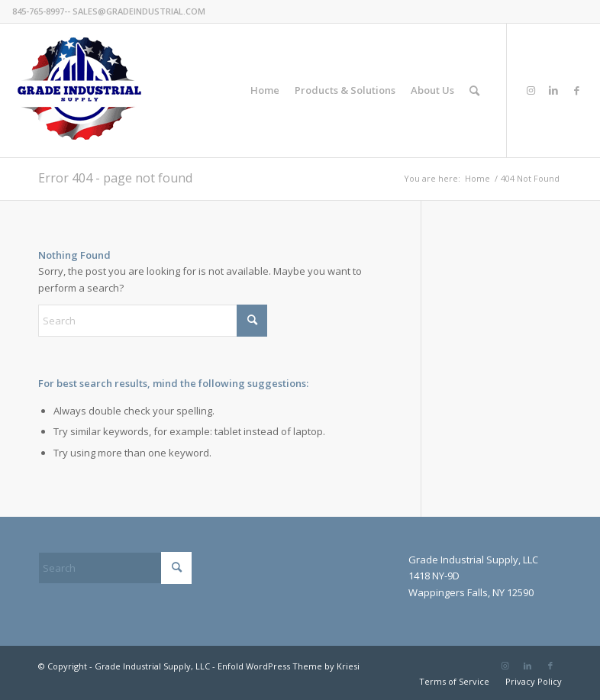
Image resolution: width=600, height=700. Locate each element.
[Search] (474, 90)
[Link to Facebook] (576, 90)
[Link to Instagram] (531, 90)
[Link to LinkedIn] (553, 90)
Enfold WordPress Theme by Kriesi (289, 666)
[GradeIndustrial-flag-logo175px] (79, 90)
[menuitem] (265, 90)
